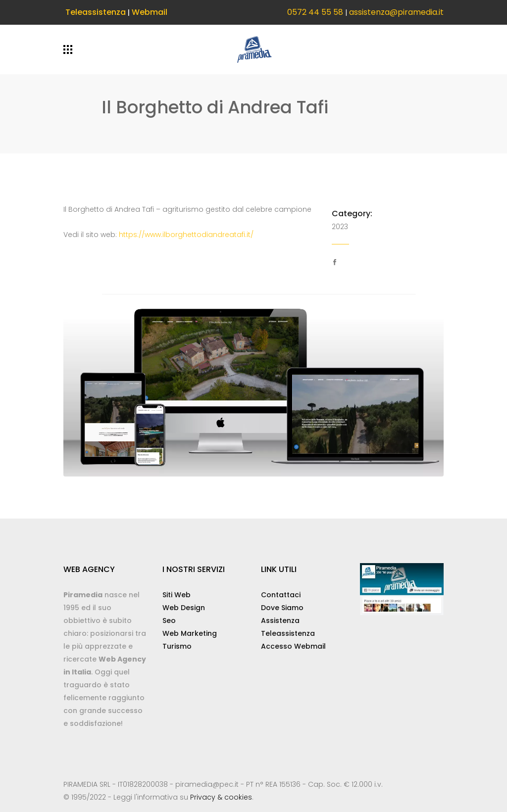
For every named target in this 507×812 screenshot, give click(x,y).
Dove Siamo (282, 608)
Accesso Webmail (293, 646)
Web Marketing (190, 633)
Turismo (177, 646)
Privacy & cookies (221, 797)
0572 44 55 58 (315, 12)
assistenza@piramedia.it (396, 12)
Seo (169, 621)
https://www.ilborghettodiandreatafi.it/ (186, 235)
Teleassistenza (96, 12)
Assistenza (280, 621)
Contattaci (281, 595)
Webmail (150, 12)
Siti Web (177, 595)
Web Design (184, 608)
